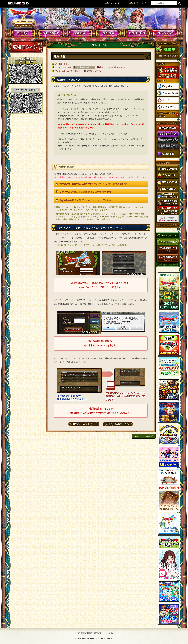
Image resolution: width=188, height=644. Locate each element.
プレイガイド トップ (63, 64)
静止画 (31, 62)
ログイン (25, 47)
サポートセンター (141, 3)
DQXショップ (165, 33)
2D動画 (20, 62)
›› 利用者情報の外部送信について (88, 633)
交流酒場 (80, 33)
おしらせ (23, 33)
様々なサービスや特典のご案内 (112, 67)
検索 (180, 3)
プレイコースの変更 (63, 67)
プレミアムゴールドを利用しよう (68, 71)
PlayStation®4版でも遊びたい (86, 200)
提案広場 (108, 33)
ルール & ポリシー (117, 3)
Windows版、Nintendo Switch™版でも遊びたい (94, 184)
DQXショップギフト (95, 71)
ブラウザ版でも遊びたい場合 (86, 192)
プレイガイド (51, 33)
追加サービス (137, 33)
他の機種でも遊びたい (85, 67)
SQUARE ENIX (19, 3)
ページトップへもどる (144, 436)
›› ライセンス (108, 633)
